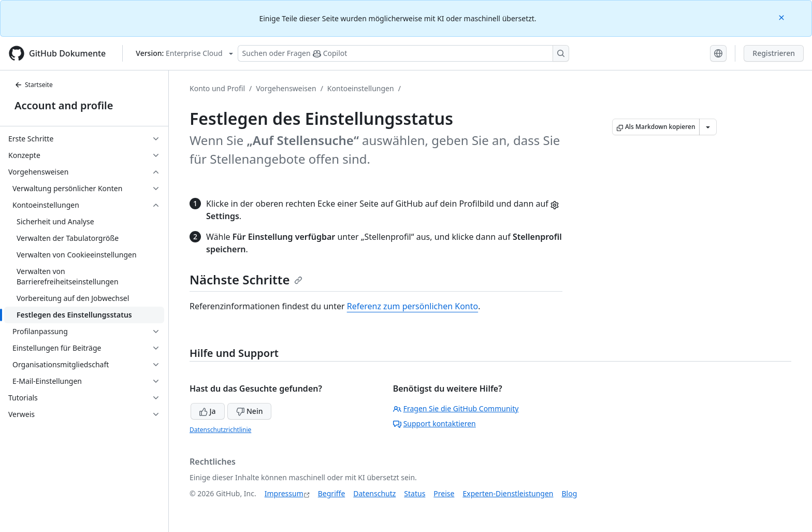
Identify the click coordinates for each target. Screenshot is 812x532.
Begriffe (332, 493)
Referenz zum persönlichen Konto (412, 306)
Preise (444, 493)
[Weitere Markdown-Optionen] (708, 127)
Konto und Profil (217, 88)
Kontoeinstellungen (361, 88)
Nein (249, 411)
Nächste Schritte (246, 279)
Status (415, 493)
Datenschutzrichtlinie (220, 430)
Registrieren (774, 53)
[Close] (782, 17)
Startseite (34, 85)
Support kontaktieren (434, 423)
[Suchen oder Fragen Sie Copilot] (403, 53)
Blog (570, 493)
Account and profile (64, 105)
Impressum (284, 493)
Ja (208, 411)
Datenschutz (374, 493)
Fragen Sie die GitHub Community (456, 408)
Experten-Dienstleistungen (508, 493)
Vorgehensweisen (286, 88)
